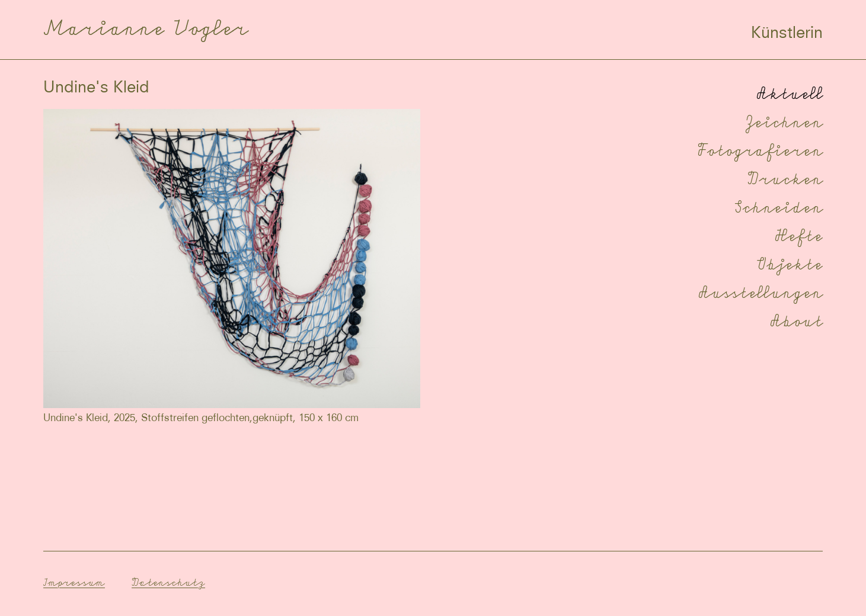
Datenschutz (168, 582)
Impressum (74, 582)
